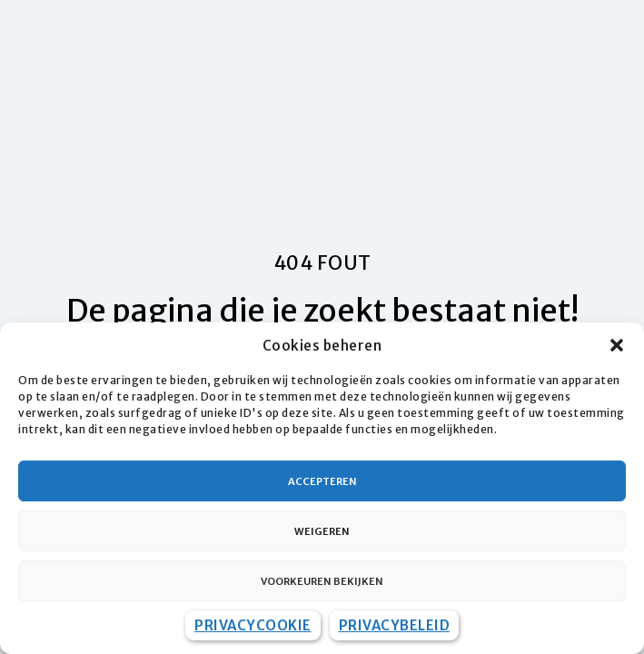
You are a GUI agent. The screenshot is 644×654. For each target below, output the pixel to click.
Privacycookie (253, 625)
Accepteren (322, 481)
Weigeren (322, 531)
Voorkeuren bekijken (322, 581)
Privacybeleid (395, 625)
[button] (617, 345)
